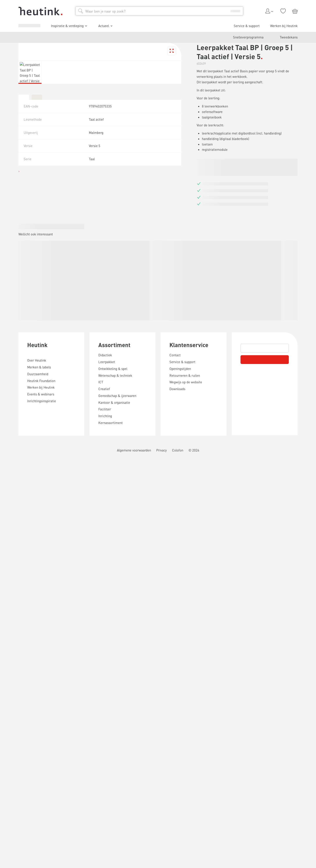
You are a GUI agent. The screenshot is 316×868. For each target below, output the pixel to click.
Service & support (23, 372)
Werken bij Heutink (24, 376)
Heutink (11, 710)
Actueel (19, 365)
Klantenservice (19, 818)
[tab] (4, 623)
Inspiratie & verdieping (30, 358)
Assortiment (15, 760)
